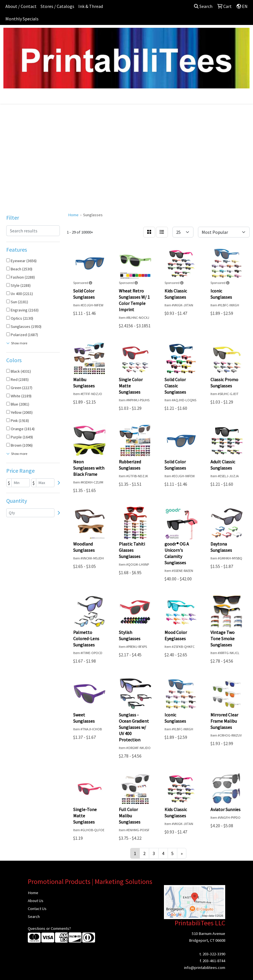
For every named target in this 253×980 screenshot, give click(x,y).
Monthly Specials (22, 19)
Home (33, 893)
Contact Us (37, 909)
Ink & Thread (91, 6)
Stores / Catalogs (57, 6)
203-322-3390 (214, 954)
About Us (36, 901)
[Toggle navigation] (9, 97)
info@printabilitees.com (205, 968)
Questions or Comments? (49, 928)
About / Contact (21, 6)
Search (203, 6)
